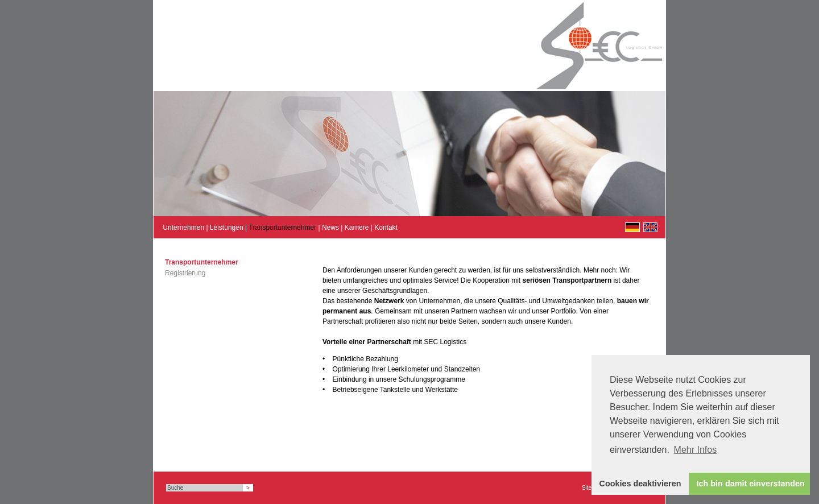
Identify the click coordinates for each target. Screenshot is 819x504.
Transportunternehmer (282, 228)
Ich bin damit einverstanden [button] (751, 484)
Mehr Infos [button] (696, 450)
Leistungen (227, 228)
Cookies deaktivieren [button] (640, 484)
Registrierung (185, 273)
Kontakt (386, 228)
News (330, 228)
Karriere (357, 228)
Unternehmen (183, 228)
